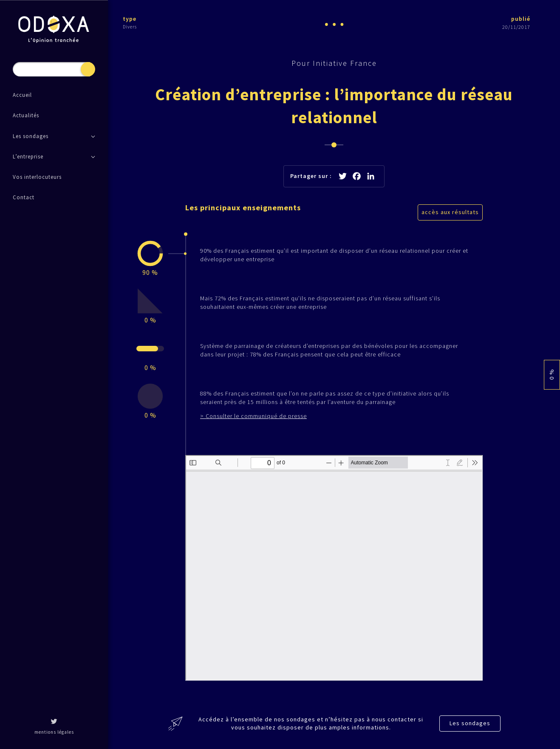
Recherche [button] (88, 69)
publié (521, 19)
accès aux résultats (450, 212)
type (130, 19)
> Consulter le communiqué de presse (253, 416)
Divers (130, 27)
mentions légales (54, 732)
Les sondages (470, 723)
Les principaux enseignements (243, 208)
